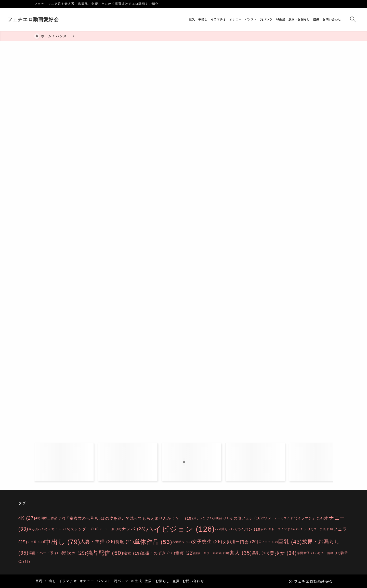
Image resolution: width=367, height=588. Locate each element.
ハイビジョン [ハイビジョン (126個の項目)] (180, 529)
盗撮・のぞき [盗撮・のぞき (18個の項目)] (158, 553)
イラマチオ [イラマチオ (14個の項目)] (311, 518)
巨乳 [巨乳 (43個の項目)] (290, 542)
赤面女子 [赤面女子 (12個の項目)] (307, 553)
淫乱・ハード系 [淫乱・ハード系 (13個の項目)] (45, 553)
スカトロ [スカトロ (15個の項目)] (59, 529)
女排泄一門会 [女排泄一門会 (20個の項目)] (240, 542)
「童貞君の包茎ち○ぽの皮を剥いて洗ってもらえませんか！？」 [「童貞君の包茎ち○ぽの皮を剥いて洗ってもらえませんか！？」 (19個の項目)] (129, 518)
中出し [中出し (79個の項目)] (62, 542)
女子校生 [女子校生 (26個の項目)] (207, 542)
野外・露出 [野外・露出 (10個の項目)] (329, 553)
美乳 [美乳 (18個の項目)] (261, 553)
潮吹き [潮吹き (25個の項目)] (74, 553)
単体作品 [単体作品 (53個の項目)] (153, 542)
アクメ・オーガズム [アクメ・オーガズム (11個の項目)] (280, 518)
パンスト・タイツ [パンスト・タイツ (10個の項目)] (278, 529)
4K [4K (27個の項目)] (27, 518)
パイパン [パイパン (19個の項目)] (249, 529)
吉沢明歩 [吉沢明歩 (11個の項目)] (182, 542)
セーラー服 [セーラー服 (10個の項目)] (110, 529)
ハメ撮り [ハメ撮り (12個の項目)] (225, 529)
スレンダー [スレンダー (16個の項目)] (85, 529)
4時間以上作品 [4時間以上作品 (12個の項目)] (50, 518)
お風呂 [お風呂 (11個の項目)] (221, 518)
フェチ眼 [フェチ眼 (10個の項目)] (323, 529)
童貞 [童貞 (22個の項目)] (185, 553)
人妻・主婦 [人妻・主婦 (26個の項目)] (98, 542)
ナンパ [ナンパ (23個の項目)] (134, 529)
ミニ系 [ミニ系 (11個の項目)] (36, 542)
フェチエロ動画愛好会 (60, 20)
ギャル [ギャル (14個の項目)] (38, 529)
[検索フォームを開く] (326, 20)
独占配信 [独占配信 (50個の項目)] (105, 553)
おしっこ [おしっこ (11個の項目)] (203, 518)
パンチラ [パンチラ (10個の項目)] (304, 529)
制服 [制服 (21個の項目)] (125, 542)
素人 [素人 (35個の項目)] (240, 553)
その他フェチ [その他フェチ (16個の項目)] (246, 518)
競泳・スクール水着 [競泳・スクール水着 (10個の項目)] (212, 553)
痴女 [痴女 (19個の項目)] (132, 553)
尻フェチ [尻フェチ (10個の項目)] (268, 542)
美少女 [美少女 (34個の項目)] (283, 553)
